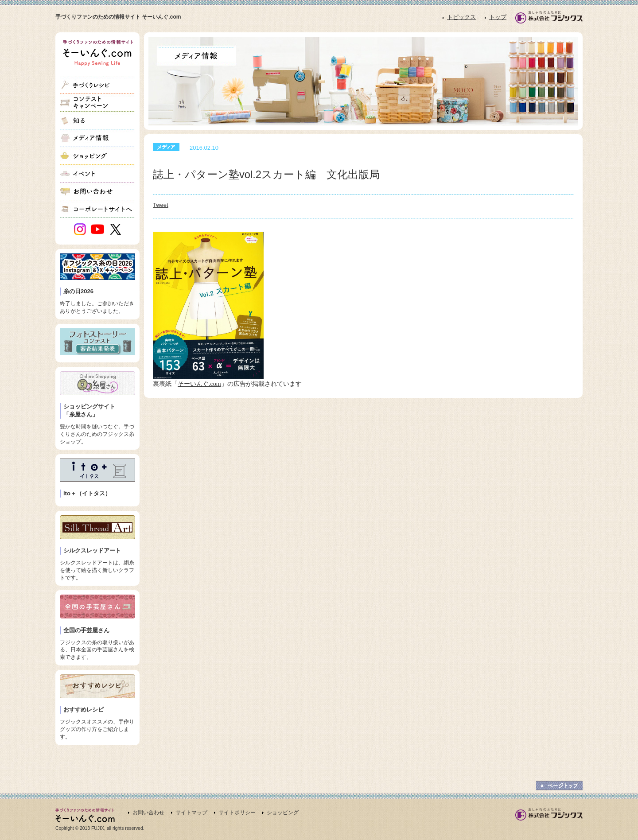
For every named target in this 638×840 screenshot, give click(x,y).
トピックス (461, 17)
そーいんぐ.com (199, 384)
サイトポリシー (237, 813)
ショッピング (283, 813)
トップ (498, 17)
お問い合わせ (148, 813)
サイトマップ (191, 813)
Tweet (161, 205)
